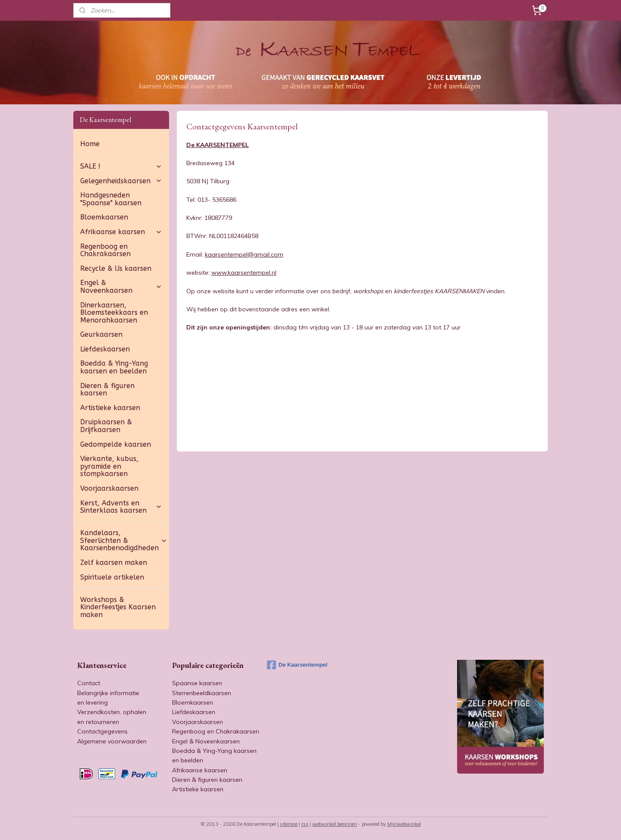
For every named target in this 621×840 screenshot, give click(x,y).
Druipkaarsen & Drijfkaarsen (106, 426)
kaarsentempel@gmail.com (244, 254)
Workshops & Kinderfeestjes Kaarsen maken (118, 607)
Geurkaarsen (101, 334)
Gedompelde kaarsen (116, 444)
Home (90, 144)
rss (305, 824)
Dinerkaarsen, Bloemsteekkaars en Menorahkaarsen (114, 313)
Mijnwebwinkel (404, 824)
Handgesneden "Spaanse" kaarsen (111, 199)
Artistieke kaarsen (110, 408)
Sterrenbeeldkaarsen (202, 693)
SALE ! (121, 166)
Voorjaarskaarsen (109, 488)
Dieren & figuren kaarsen (107, 390)
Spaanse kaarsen (197, 683)
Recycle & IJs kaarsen (116, 268)
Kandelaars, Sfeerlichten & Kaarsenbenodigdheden (124, 540)
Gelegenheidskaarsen (121, 181)
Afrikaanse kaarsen (121, 232)
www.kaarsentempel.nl (243, 273)
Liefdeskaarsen (105, 349)
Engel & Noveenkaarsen (121, 287)
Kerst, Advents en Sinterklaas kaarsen (121, 507)
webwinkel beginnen (335, 824)
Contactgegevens (102, 731)
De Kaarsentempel (297, 665)
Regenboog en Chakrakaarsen (105, 250)
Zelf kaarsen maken (114, 563)
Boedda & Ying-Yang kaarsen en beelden (114, 367)
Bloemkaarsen (104, 217)
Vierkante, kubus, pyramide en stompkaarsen (109, 466)
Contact (89, 683)
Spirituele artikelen (112, 577)
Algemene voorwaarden (112, 741)
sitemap (289, 824)
